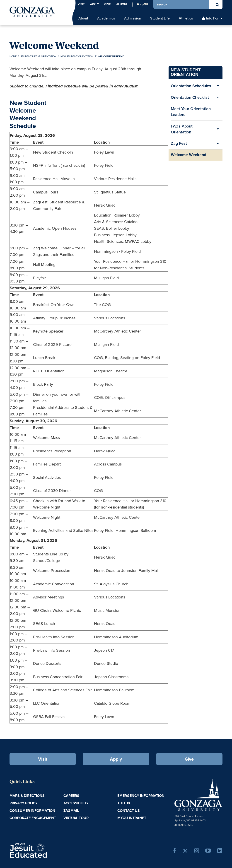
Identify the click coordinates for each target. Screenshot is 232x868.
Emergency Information (141, 796)
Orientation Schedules (191, 86)
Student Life (29, 56)
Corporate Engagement (33, 818)
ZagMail (71, 811)
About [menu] (83, 18)
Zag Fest (179, 143)
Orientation (49, 56)
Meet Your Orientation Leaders (191, 112)
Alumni (122, 4)
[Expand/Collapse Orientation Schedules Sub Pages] (218, 86)
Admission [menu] (133, 18)
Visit (81, 4)
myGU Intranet (132, 818)
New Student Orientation (77, 56)
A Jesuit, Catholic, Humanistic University (44, 850)
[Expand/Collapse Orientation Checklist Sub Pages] (218, 98)
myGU (143, 4)
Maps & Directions (27, 796)
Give (108, 4)
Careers (71, 796)
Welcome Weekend (189, 155)
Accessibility (76, 803)
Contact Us (129, 811)
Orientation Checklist (190, 97)
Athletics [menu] (186, 18)
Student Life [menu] (160, 18)
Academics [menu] (106, 18)
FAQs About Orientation (182, 129)
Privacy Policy (24, 803)
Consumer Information (32, 811)
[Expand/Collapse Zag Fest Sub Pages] (218, 144)
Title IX (124, 803)
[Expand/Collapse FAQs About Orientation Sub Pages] (218, 129)
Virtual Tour (76, 818)
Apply (94, 4)
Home (13, 56)
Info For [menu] (212, 18)
